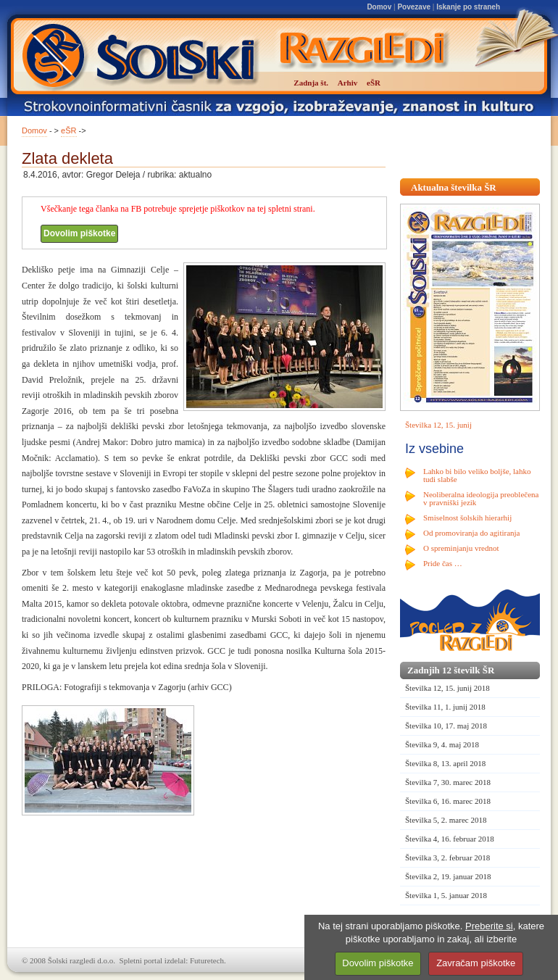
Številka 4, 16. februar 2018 (450, 839)
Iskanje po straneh (468, 7)
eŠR (68, 130)
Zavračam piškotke (476, 963)
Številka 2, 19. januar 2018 (448, 876)
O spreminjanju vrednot (461, 548)
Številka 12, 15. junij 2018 (447, 688)
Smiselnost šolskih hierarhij (467, 518)
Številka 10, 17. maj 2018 (446, 726)
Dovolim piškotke (79, 233)
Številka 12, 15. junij (438, 425)
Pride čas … (443, 563)
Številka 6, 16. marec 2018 (448, 801)
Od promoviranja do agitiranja (472, 533)
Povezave (414, 7)
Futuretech (207, 960)
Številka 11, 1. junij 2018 (445, 707)
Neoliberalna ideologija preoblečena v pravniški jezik (481, 498)
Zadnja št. (311, 83)
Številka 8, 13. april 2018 (445, 763)
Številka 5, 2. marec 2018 (446, 820)
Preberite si (489, 926)
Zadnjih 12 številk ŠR (451, 670)
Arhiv (348, 83)
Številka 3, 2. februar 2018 (447, 857)
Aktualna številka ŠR (454, 187)
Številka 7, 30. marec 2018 (448, 782)
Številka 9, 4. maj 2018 (442, 744)
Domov (379, 7)
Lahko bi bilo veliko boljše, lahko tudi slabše (477, 475)
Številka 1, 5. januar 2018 (446, 895)
